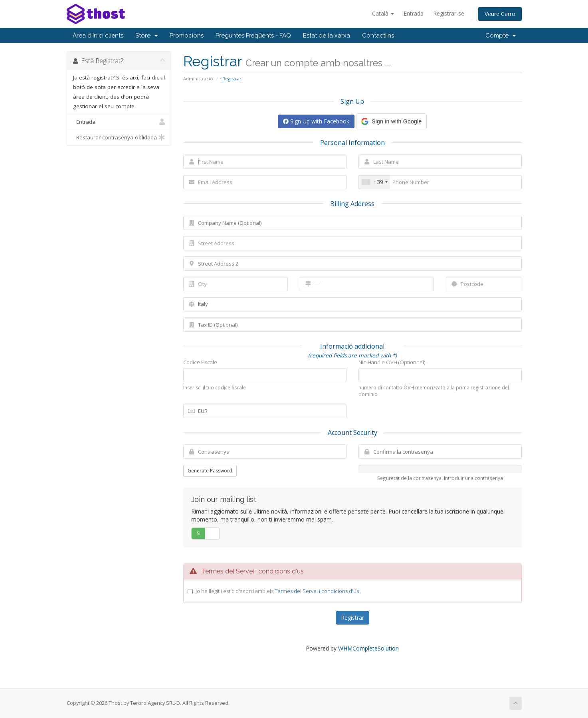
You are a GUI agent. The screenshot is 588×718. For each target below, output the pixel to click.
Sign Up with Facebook (316, 121)
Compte (501, 36)
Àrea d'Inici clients (98, 36)
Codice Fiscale (200, 362)
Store (147, 36)
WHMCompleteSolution (368, 648)
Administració (198, 78)
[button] (391, 121)
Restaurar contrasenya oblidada (119, 137)
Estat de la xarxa (327, 36)
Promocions (187, 36)
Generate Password (210, 471)
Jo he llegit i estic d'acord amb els (277, 591)
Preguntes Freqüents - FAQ (253, 36)
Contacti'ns (378, 36)
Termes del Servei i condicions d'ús (317, 591)
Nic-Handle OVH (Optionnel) (392, 362)
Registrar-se (449, 13)
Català (383, 13)
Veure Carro (500, 14)
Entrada (414, 13)
